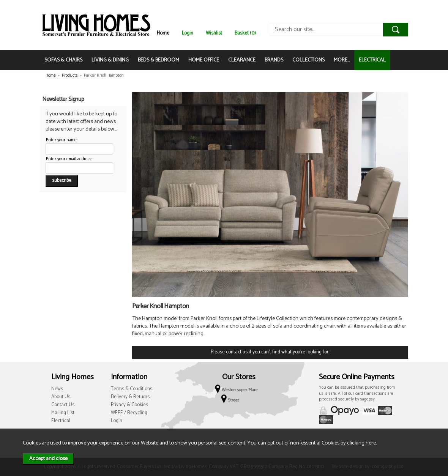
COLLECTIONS (308, 60)
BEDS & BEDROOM (159, 60)
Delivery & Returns (130, 397)
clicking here (361, 443)
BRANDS (274, 60)
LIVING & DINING (110, 60)
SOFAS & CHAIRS (63, 60)
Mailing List (63, 413)
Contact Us (63, 405)
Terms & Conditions (132, 389)
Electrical (61, 421)
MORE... (342, 60)
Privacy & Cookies (129, 405)
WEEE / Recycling (129, 413)
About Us (61, 397)
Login (188, 33)
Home (163, 33)
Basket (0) (245, 33)
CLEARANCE (242, 60)
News (57, 389)
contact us (237, 352)
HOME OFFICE (204, 60)
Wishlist (214, 33)
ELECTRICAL (372, 60)
